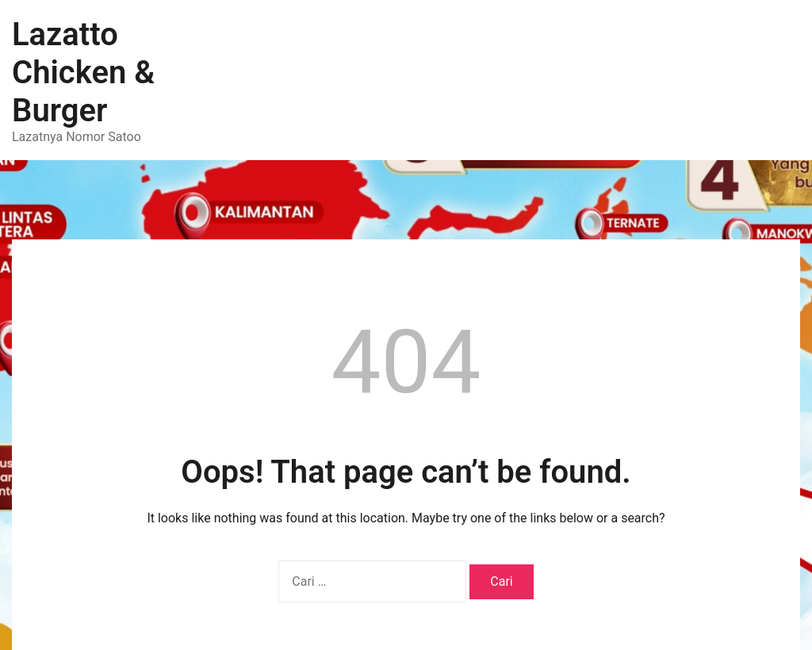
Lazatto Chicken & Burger (83, 73)
